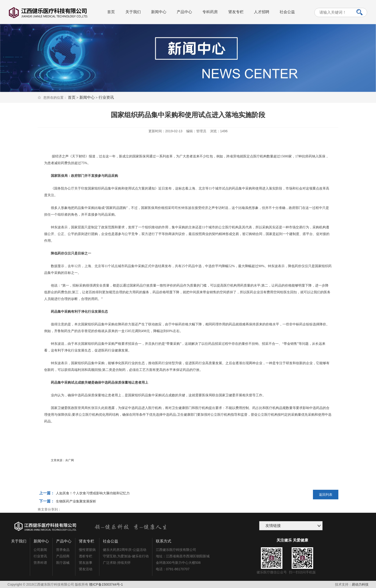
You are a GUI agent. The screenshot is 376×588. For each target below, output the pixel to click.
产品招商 (63, 556)
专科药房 (210, 12)
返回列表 (326, 495)
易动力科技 (360, 584)
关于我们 (133, 12)
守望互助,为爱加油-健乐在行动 (126, 556)
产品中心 (184, 12)
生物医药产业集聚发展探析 (76, 501)
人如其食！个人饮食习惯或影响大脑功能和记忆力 (93, 493)
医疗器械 (63, 563)
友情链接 (273, 526)
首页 (111, 12)
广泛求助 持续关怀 (117, 563)
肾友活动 (86, 569)
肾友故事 (86, 563)
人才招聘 (262, 12)
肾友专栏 (236, 12)
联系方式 (164, 541)
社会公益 (287, 12)
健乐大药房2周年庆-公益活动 (124, 550)
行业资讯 (106, 97)
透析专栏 (86, 556)
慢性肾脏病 (87, 550)
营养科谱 (40, 563)
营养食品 (63, 550)
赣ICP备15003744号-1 (106, 584)
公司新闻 (40, 550)
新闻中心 (159, 12)
